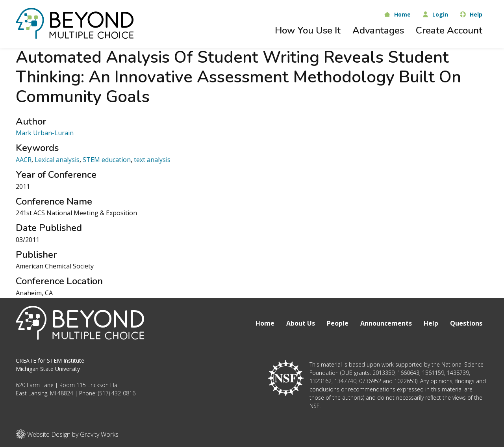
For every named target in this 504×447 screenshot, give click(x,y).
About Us (301, 323)
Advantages (378, 30)
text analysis (152, 160)
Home (265, 323)
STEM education (107, 160)
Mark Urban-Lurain (45, 133)
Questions (466, 323)
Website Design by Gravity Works (67, 434)
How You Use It (308, 30)
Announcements (386, 323)
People (338, 323)
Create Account (449, 30)
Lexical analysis (57, 160)
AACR (24, 160)
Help (431, 323)
